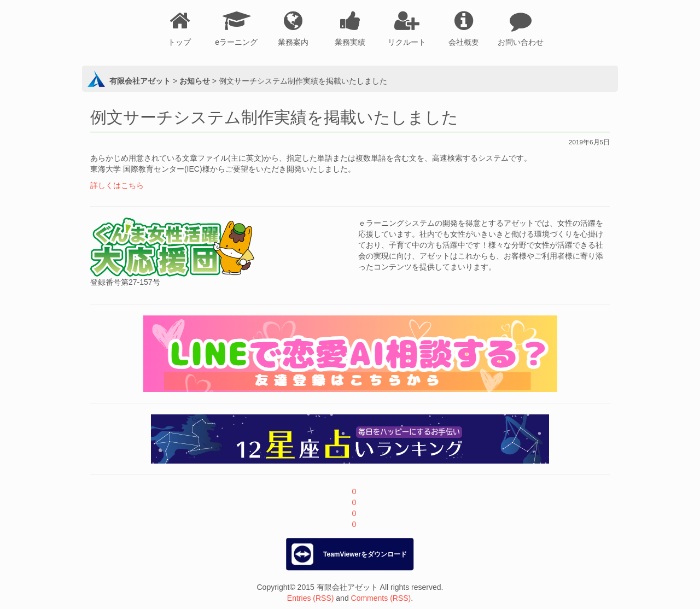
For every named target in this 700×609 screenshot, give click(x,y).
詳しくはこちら (117, 185)
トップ (179, 42)
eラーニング (236, 42)
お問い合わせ (521, 42)
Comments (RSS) (381, 598)
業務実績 (350, 42)
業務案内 (293, 42)
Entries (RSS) (311, 598)
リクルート (407, 42)
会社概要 (464, 42)
